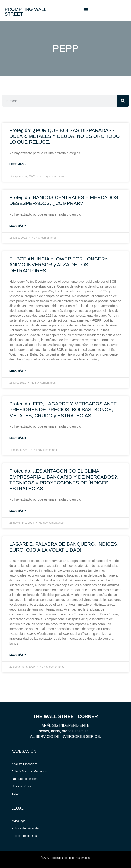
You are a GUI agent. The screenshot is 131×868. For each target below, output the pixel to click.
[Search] (123, 101)
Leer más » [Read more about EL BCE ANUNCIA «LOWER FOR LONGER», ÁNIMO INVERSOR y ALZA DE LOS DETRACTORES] (18, 371)
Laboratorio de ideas (25, 779)
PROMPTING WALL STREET (26, 12)
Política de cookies (24, 836)
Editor (16, 794)
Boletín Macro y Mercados (29, 771)
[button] (86, 9)
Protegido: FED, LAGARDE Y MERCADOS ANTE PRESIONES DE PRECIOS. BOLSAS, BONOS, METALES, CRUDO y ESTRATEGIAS (63, 409)
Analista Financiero (25, 764)
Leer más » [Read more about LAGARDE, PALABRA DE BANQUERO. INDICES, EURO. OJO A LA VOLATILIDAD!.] (18, 655)
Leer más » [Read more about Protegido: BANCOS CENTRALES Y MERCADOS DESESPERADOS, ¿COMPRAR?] (18, 226)
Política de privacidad (26, 828)
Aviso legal (19, 821)
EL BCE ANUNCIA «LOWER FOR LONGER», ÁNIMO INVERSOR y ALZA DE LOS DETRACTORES (59, 265)
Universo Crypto (22, 786)
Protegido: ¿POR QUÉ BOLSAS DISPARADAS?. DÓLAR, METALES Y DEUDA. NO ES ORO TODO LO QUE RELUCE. (64, 136)
